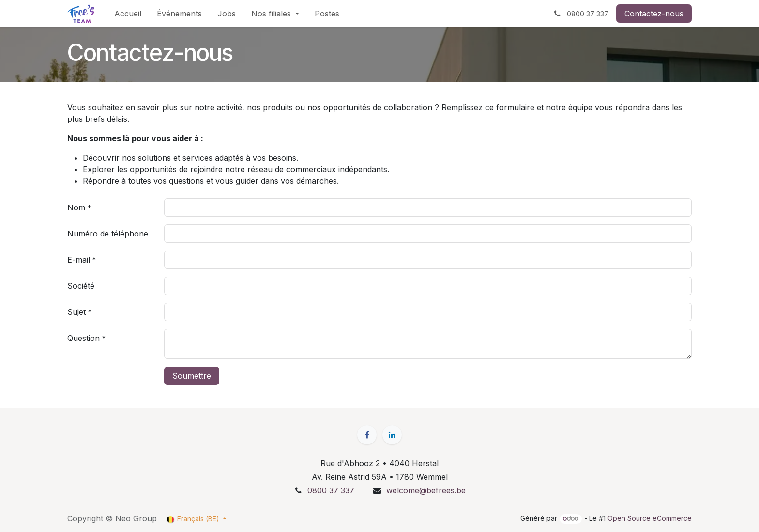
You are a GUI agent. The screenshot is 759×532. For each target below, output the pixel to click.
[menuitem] (128, 14)
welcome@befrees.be (426, 490)
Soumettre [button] (192, 376)
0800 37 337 (331, 490)
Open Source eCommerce (650, 518)
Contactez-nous (654, 14)
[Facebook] (367, 435)
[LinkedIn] (392, 435)
